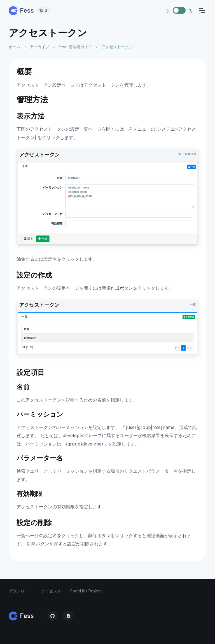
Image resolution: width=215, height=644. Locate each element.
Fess (29, 10)
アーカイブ (39, 47)
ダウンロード (20, 591)
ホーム (15, 47)
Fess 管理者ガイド (75, 47)
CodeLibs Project (86, 591)
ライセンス (51, 591)
